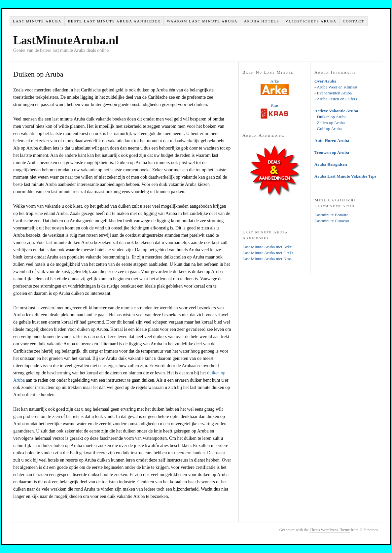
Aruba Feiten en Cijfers (337, 99)
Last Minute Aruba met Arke (267, 247)
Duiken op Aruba (332, 117)
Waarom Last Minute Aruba (202, 21)
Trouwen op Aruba (332, 152)
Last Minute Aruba (37, 21)
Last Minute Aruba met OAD (267, 253)
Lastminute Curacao (332, 221)
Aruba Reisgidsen (331, 164)
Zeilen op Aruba (331, 123)
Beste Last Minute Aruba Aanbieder (114, 21)
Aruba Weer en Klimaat (337, 87)
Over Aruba (325, 81)
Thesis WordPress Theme (330, 530)
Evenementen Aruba (335, 93)
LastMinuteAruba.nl (66, 40)
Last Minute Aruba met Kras (267, 259)
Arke (275, 81)
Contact (354, 21)
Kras (275, 105)
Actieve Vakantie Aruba (336, 111)
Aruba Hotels (262, 21)
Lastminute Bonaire (331, 215)
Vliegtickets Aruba (311, 21)
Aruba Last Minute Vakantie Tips (345, 176)
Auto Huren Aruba (332, 140)
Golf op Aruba (329, 129)
